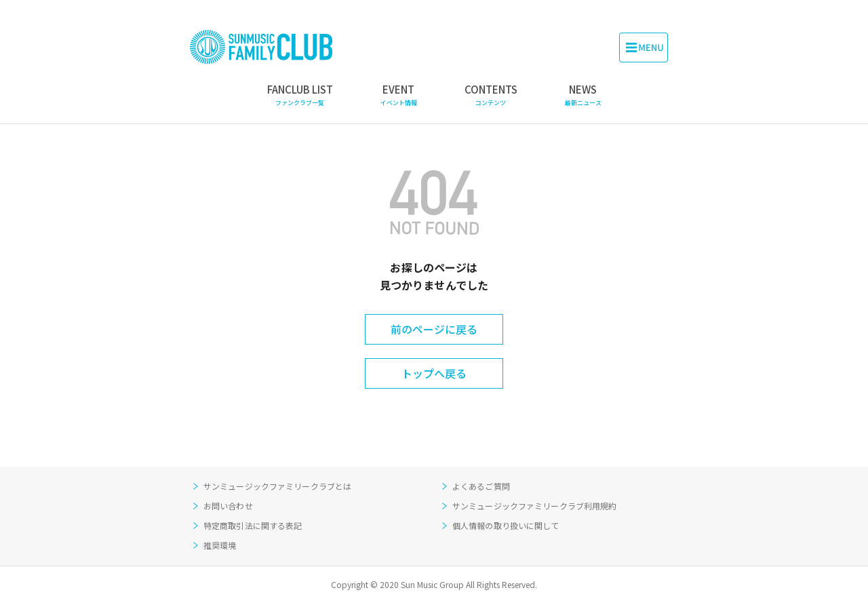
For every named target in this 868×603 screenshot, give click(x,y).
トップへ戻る (434, 373)
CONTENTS (491, 95)
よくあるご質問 (481, 486)
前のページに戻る (434, 329)
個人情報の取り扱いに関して (506, 525)
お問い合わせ (228, 506)
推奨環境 (220, 545)
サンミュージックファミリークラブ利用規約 (534, 506)
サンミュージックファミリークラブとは (277, 486)
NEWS (583, 95)
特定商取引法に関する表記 (253, 525)
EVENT (399, 95)
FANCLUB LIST (300, 95)
